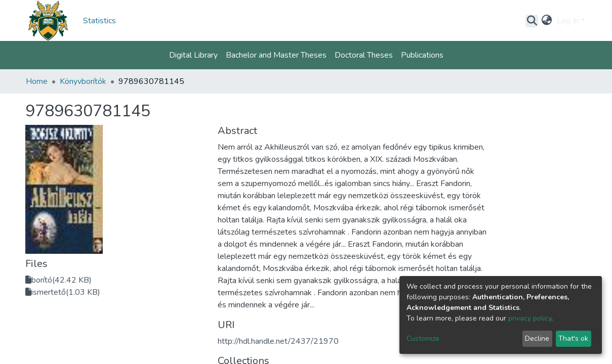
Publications (422, 55)
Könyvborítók (83, 81)
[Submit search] (532, 21)
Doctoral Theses (364, 55)
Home (37, 81)
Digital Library (193, 55)
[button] (546, 21)
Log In (568, 21)
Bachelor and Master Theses (276, 55)
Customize (423, 338)
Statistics (99, 21)
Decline (537, 338)
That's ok (573, 338)
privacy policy (530, 318)
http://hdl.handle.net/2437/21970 (278, 341)
